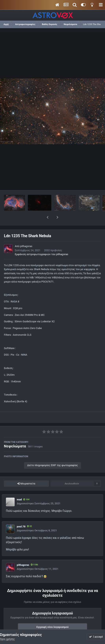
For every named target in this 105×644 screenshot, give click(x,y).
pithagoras (26, 236)
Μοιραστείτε (26, 473)
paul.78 (21, 516)
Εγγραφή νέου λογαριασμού (53, 617)
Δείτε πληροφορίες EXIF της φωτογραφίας (52, 455)
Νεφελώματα (15, 436)
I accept (96, 637)
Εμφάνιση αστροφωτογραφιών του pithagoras (41, 244)
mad (19, 489)
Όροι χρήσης (7, 639)
